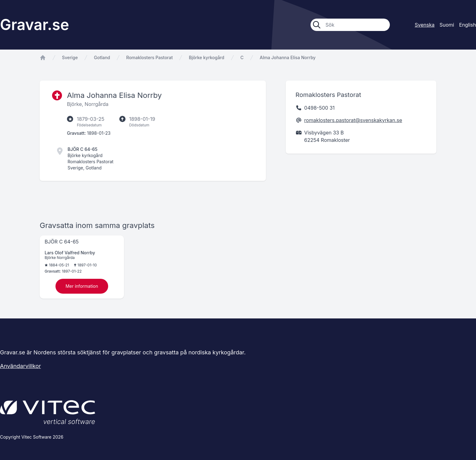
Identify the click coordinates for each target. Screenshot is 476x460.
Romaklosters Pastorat (149, 57)
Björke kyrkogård (206, 57)
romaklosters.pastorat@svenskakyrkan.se (353, 120)
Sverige (70, 57)
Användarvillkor (20, 366)
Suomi (447, 25)
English (467, 25)
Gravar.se (35, 25)
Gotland (102, 57)
